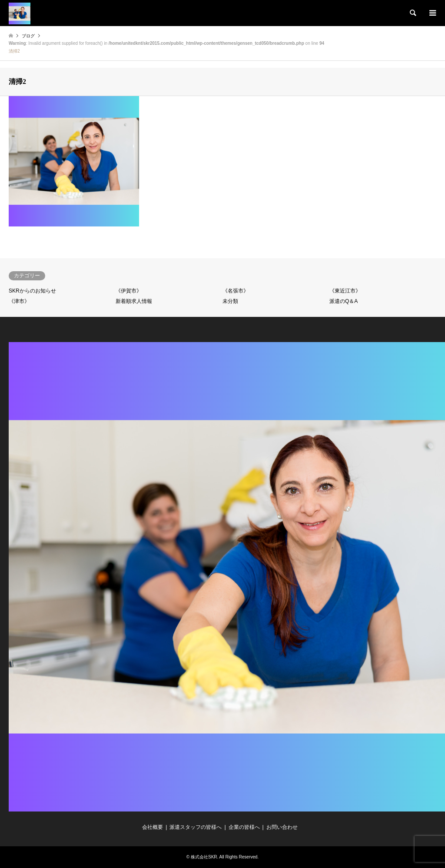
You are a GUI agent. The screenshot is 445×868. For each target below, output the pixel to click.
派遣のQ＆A (344, 301)
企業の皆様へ (244, 827)
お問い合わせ (282, 827)
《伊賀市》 (129, 291)
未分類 (230, 301)
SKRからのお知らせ (32, 291)
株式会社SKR (204, 857)
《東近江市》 (345, 291)
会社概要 (153, 827)
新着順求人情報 (134, 301)
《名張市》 (236, 291)
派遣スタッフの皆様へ (196, 827)
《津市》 (19, 301)
